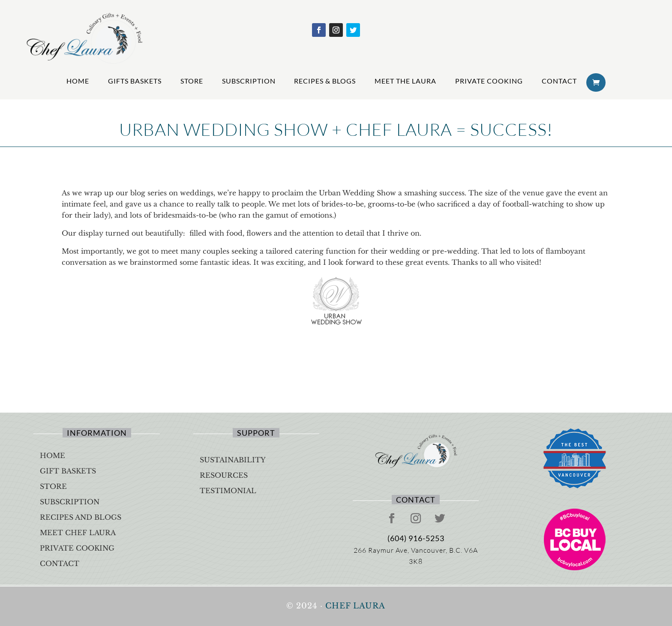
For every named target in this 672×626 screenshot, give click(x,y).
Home (78, 81)
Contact (559, 81)
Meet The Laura (405, 81)
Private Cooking (489, 81)
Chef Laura (355, 606)
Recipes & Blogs (325, 81)
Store (192, 81)
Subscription (249, 81)
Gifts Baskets (135, 81)
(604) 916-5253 (416, 538)
